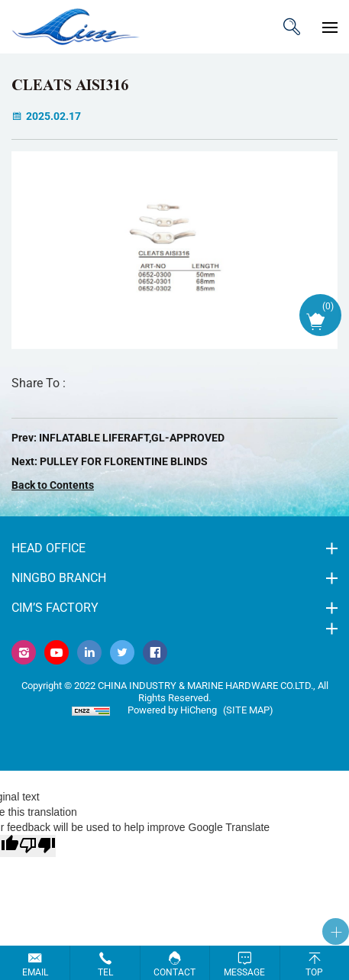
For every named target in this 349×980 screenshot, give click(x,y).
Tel (105, 972)
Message (244, 972)
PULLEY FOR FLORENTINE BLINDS (124, 461)
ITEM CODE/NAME (292, 27)
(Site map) (248, 710)
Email (35, 972)
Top (314, 972)
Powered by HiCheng (172, 710)
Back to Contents (53, 485)
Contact (174, 972)
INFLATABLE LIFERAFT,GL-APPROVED (132, 438)
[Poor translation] (37, 846)
